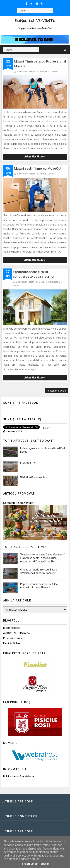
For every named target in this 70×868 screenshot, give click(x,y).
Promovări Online (13, 638)
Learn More (30, 864)
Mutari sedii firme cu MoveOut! (38, 168)
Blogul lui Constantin (35, 21)
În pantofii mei (28, 463)
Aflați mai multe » (35, 157)
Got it (45, 864)
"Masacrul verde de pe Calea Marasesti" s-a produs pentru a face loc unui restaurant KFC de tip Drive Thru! (43, 558)
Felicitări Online (12, 643)
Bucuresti (45, 72)
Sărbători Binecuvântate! (34, 477)
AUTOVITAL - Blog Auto (16, 633)
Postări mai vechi (56, 391)
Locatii (51, 174)
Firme (55, 72)
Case (42, 282)
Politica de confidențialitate (19, 776)
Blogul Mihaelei (12, 628)
